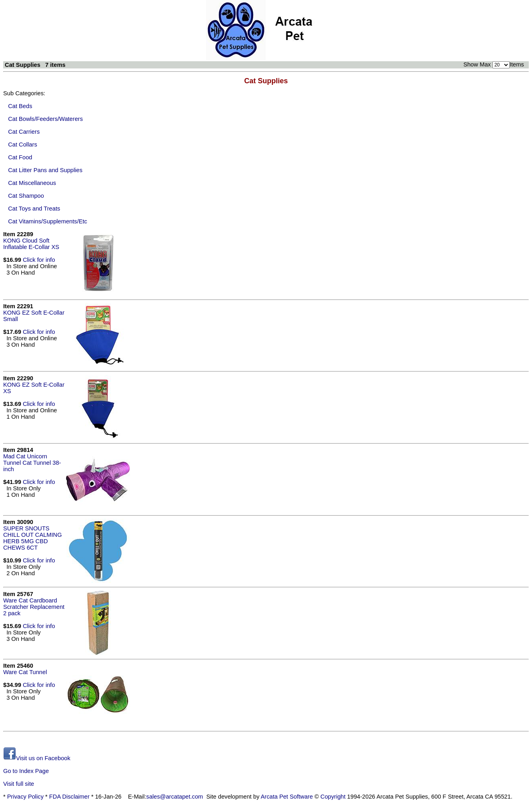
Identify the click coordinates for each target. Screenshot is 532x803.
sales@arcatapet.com (175, 797)
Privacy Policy (25, 797)
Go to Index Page (26, 771)
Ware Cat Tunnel (25, 672)
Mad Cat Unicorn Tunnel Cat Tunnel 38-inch (32, 463)
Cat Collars (23, 145)
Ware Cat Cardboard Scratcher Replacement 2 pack (34, 607)
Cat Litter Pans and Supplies (45, 170)
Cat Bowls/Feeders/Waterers (45, 119)
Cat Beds (20, 106)
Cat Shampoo (26, 196)
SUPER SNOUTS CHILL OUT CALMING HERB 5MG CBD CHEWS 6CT (33, 538)
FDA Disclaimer (69, 797)
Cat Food (20, 157)
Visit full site (19, 784)
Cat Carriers (24, 132)
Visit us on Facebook (37, 758)
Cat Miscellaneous (32, 183)
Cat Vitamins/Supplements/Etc (48, 221)
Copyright (333, 797)
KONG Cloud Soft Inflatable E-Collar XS (31, 244)
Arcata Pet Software (287, 797)
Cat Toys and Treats (34, 209)
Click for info (39, 260)
